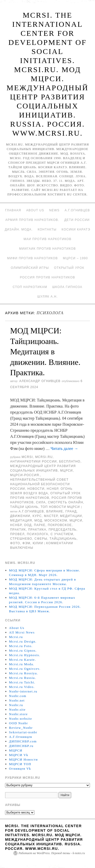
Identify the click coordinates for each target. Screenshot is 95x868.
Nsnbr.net (17, 700)
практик (18, 530)
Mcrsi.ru (44, 457)
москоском (56, 520)
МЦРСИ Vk (19, 755)
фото (15, 543)
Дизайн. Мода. (19, 229)
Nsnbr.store (18, 714)
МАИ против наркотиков (48, 239)
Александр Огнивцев (40, 381)
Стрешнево (21, 539)
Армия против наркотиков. (32, 220)
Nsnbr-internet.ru (23, 691)
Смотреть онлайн (65, 502)
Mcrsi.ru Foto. (21, 646)
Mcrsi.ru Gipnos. (23, 650)
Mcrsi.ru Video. (22, 687)
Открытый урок (69, 268)
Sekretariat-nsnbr (23, 732)
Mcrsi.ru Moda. (22, 664)
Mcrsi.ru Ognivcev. (25, 669)
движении (20, 516)
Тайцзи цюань (24, 507)
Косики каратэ (76, 229)
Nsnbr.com (18, 696)
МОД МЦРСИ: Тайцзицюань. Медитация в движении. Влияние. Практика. (45, 352)
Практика (37, 530)
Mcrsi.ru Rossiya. (24, 673)
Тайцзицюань (63, 539)
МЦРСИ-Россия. (25, 475)
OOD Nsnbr (19, 723)
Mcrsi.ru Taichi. (22, 682)
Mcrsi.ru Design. (23, 641)
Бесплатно (70, 461)
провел (17, 534)
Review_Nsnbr (21, 728)
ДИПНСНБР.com (23, 741)
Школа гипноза (67, 287)
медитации (71, 516)
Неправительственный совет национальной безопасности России (40, 484)
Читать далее (64, 449)
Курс (37, 516)
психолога (37, 534)
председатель (63, 530)
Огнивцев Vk (20, 769)
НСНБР (53, 489)
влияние (55, 511)
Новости (36, 489)
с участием (62, 534)
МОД (38, 520)
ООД (28, 525)
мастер (51, 516)
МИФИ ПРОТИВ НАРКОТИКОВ (32, 258)
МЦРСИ (66, 471)
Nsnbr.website (21, 719)
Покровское (60, 525)
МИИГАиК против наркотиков (48, 249)
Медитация (21, 520)
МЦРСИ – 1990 (75, 258)
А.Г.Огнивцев (77, 210)
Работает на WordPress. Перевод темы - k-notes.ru (52, 853)
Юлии (38, 543)
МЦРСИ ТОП (20, 764)
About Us (35, 210)
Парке (40, 525)
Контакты (47, 229)
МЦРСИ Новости (24, 759)
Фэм (26, 543)
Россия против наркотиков (48, 277)
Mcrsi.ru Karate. (23, 660)
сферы (41, 539)
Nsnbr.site (17, 710)
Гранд (71, 511)
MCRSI (27, 457)
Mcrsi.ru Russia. (23, 678)
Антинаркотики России (33, 461)
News (54, 210)
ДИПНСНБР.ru (21, 746)
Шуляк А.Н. (47, 297)
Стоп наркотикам (30, 287)
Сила (41, 502)
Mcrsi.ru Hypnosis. (25, 655)
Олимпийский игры (30, 268)
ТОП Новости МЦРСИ (60, 507)
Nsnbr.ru (16, 705)
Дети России (77, 220)
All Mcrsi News (22, 632)
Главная (13, 210)
